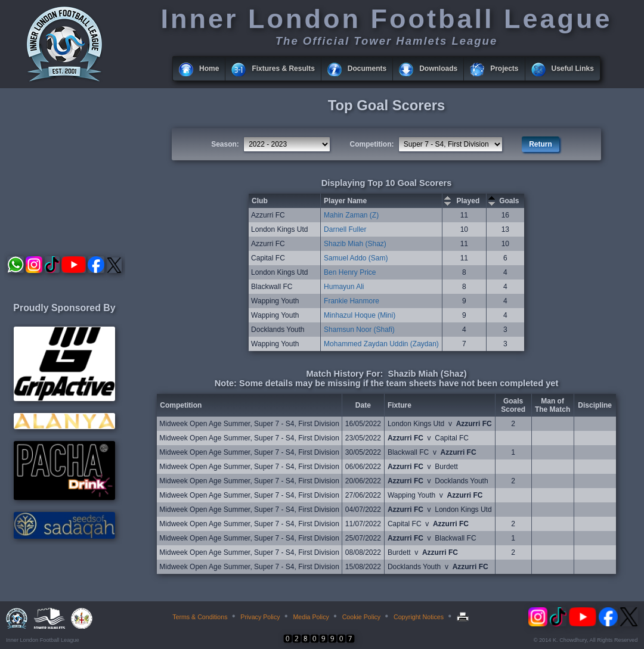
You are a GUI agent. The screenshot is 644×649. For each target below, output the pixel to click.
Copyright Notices (419, 617)
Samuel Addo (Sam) (356, 258)
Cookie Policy (362, 617)
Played (468, 201)
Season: (225, 144)
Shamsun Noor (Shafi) (359, 330)
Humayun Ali (344, 287)
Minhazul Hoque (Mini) (360, 315)
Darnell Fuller (345, 229)
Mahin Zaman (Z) (351, 215)
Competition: (372, 144)
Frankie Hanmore (352, 301)
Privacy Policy (260, 617)
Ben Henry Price (350, 272)
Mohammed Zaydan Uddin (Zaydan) (381, 344)
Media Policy (311, 617)
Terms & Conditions (200, 617)
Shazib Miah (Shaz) (355, 244)
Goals (509, 201)
